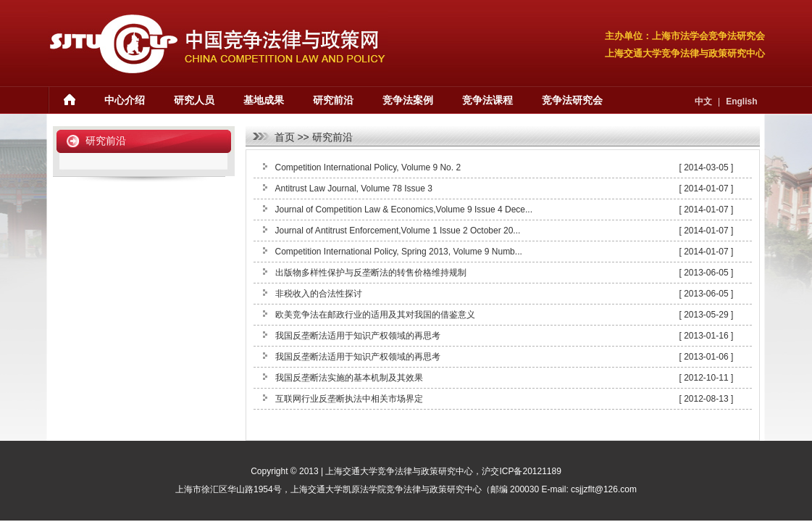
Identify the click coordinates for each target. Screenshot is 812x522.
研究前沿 (333, 100)
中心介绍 (125, 100)
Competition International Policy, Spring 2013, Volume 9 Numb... (399, 252)
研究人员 (194, 100)
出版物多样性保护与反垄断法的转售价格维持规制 (371, 273)
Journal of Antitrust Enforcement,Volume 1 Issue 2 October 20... (398, 231)
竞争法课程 (487, 100)
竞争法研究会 (572, 100)
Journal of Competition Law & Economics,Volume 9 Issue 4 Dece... (404, 210)
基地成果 (264, 100)
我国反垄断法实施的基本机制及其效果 (349, 378)
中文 (703, 101)
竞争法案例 (408, 100)
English (741, 101)
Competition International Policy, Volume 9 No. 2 (368, 167)
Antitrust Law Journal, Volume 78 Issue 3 (354, 188)
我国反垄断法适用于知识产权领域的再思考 (358, 336)
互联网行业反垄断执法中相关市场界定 (349, 399)
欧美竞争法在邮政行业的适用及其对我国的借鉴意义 (375, 315)
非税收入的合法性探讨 (319, 294)
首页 (285, 137)
